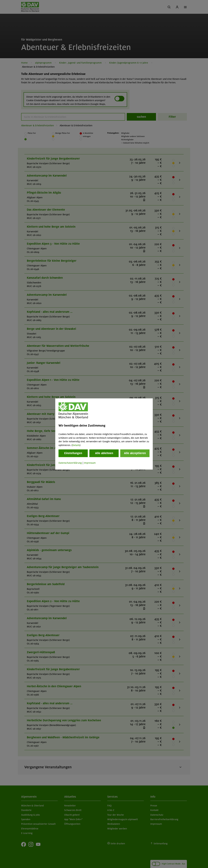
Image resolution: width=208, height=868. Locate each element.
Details (76, 445)
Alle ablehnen (104, 453)
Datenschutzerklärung (70, 463)
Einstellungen (73, 453)
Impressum (90, 463)
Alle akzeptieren (135, 453)
